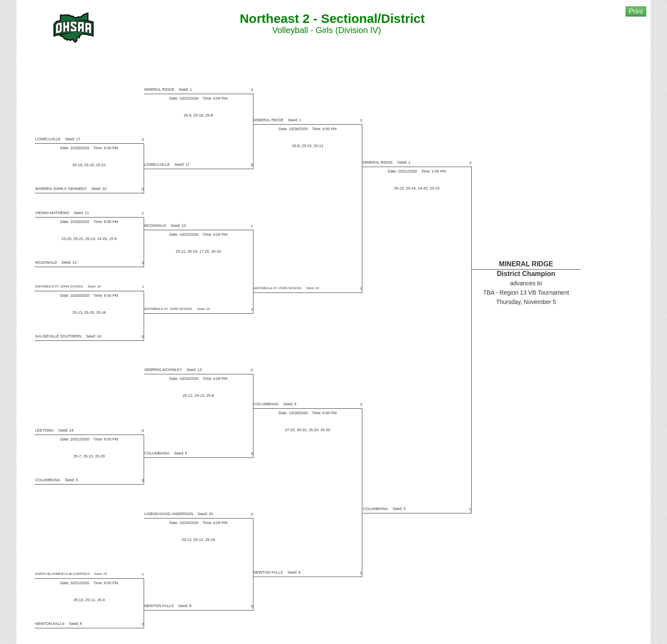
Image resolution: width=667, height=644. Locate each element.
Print (636, 11)
